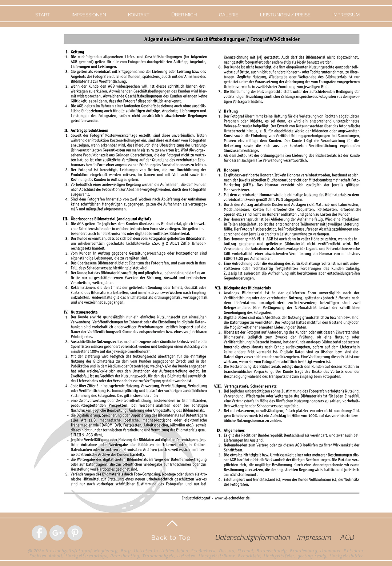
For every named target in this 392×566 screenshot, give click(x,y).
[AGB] (347, 537)
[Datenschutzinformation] (252, 537)
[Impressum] (314, 537)
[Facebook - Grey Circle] (39, 533)
